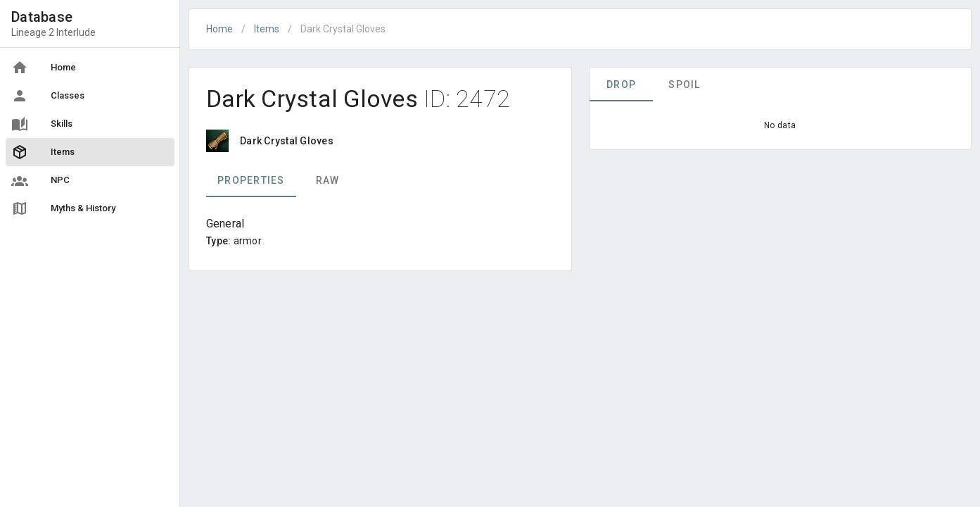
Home (219, 29)
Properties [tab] (251, 180)
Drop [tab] (621, 84)
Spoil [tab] (684, 84)
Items (267, 29)
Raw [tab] (328, 180)
